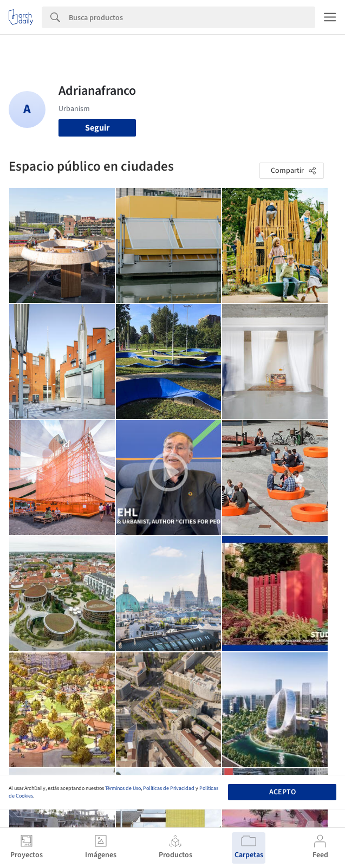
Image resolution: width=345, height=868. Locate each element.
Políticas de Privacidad (169, 788)
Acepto (282, 792)
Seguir (97, 128)
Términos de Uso (123, 788)
